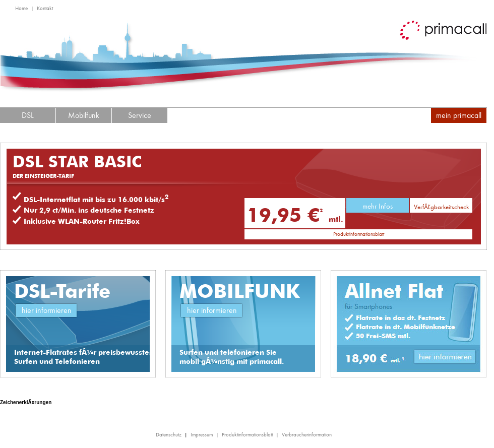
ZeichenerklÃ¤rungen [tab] (26, 402)
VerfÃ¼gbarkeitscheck (441, 207)
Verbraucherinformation (307, 435)
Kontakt (45, 8)
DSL (28, 115)
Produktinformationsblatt (359, 234)
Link (446, 359)
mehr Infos (378, 206)
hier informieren (47, 310)
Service (140, 115)
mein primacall (459, 115)
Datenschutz (169, 435)
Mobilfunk (84, 115)
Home (21, 8)
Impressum (202, 435)
